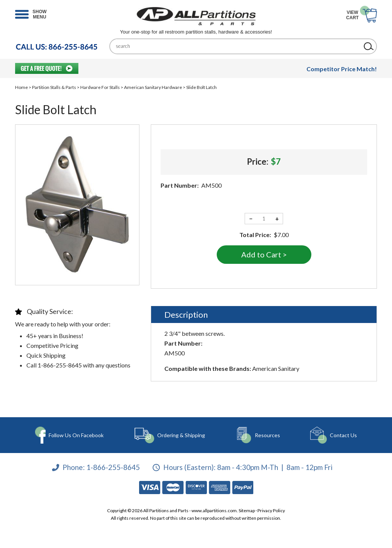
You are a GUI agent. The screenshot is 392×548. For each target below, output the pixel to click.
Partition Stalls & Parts (54, 87)
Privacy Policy (271, 510)
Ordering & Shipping (181, 435)
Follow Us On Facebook (76, 435)
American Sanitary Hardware (153, 87)
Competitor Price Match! (342, 69)
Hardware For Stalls (100, 87)
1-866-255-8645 (113, 467)
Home (21, 87)
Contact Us (343, 435)
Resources (267, 435)
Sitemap (247, 510)
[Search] (237, 46)
